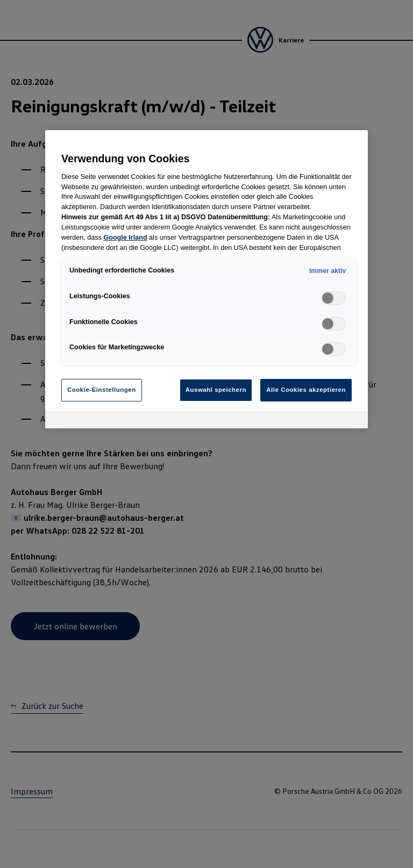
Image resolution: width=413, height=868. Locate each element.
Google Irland (125, 238)
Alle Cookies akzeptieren (306, 390)
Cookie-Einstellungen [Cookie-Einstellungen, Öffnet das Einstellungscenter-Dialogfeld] (102, 390)
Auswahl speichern (216, 390)
